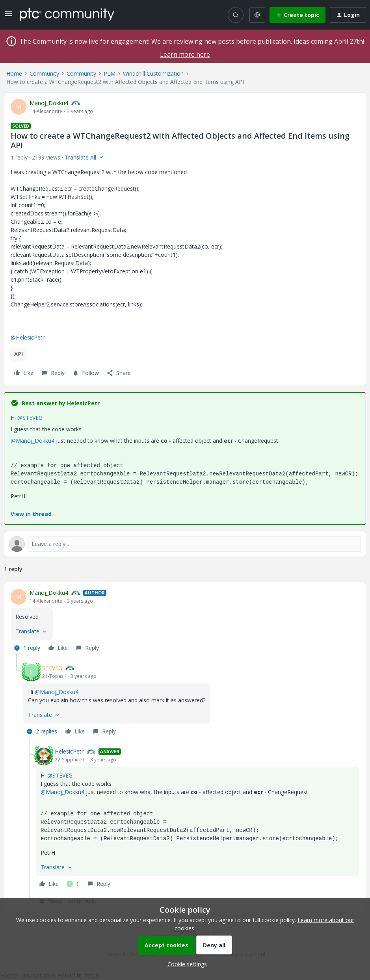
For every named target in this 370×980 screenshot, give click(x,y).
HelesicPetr (69, 751)
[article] (185, 621)
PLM (110, 73)
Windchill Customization (153, 73)
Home (14, 73)
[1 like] (73, 884)
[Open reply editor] (185, 544)
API (19, 354)
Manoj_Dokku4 (49, 103)
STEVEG (52, 668)
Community (44, 73)
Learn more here (185, 54)
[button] (9, 16)
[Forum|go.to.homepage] (67, 15)
